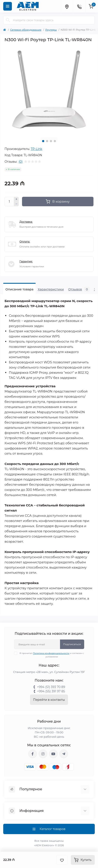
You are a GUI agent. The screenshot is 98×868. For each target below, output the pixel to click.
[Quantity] (9, 202)
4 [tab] (55, 141)
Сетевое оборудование (26, 30)
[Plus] (16, 199)
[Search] (8, 20)
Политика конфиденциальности (51, 653)
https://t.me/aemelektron (64, 754)
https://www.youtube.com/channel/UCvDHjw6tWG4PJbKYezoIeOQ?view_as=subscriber (53, 754)
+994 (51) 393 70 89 (51, 687)
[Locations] (67, 6)
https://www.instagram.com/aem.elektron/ (43, 754)
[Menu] (8, 6)
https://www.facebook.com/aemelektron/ (33, 754)
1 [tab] (43, 141)
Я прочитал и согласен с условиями (52, 655)
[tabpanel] (49, 90)
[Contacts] (79, 6)
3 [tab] (51, 141)
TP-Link (36, 149)
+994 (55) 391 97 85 (51, 691)
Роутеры (51, 30)
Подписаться (72, 644)
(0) (21, 162)
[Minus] (16, 204)
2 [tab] (47, 141)
